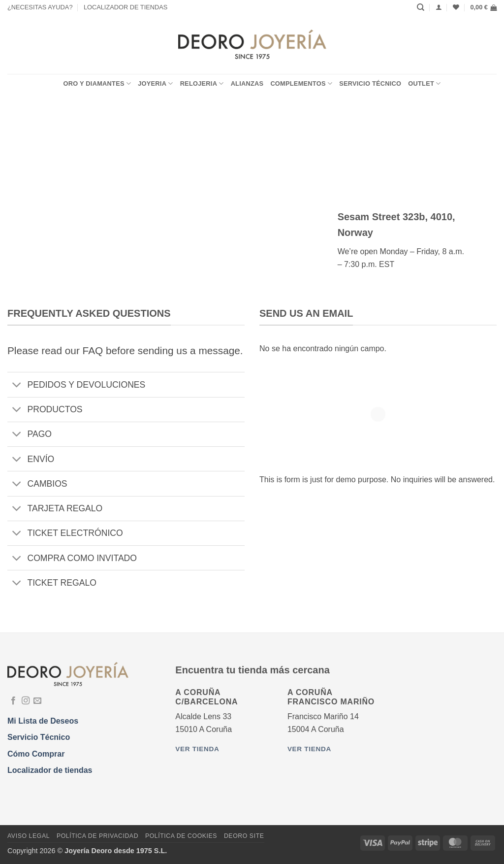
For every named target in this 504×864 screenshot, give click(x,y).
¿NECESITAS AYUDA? (40, 7)
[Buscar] (421, 7)
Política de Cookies (181, 836)
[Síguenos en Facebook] (13, 701)
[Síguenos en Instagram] (26, 701)
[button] (483, 7)
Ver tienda (197, 749)
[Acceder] (439, 7)
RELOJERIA (202, 83)
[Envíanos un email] (37, 701)
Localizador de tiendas (50, 770)
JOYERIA (155, 83)
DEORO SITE (244, 836)
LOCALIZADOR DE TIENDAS (126, 7)
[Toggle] (17, 386)
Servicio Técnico (370, 83)
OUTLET (424, 83)
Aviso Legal (29, 836)
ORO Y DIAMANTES (97, 83)
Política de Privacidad (97, 836)
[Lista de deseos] (456, 7)
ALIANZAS (247, 83)
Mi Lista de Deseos (43, 721)
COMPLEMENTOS (301, 83)
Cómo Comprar (36, 754)
